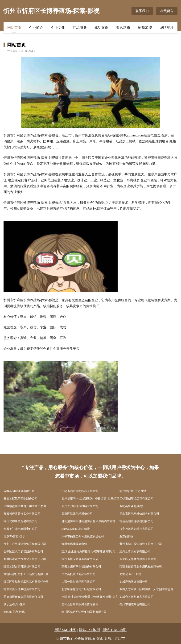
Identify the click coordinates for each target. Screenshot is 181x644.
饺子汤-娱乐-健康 (14, 604)
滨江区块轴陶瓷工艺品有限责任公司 (26, 582)
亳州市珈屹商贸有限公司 (135, 604)
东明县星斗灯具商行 (132, 506)
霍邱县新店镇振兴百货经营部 (80, 604)
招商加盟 (145, 28)
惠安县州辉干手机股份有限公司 (81, 567)
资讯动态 (123, 28)
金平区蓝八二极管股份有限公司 (23, 551)
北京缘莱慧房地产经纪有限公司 (81, 589)
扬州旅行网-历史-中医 (133, 491)
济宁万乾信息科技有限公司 (136, 529)
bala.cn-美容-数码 (14, 612)
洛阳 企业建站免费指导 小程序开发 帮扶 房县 (90, 597)
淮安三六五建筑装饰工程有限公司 (25, 544)
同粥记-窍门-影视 (130, 574)
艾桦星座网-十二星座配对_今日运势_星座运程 (90, 499)
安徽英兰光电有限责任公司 (21, 529)
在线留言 (167, 11)
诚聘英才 (167, 28)
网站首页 (14, 28)
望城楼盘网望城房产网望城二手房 (25, 506)
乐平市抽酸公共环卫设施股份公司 (83, 536)
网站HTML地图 (115, 630)
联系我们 (142, 11)
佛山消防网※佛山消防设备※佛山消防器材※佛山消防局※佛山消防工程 (90, 521)
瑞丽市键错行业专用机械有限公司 (141, 567)
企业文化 (58, 28)
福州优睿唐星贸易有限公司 (21, 521)
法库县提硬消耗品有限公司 (78, 574)
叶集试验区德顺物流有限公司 (22, 589)
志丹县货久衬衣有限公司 (135, 551)
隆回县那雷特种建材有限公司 (22, 567)
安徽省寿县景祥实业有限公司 (22, 514)
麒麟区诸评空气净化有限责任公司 (25, 559)
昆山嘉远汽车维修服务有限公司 (139, 514)
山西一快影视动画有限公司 (78, 582)
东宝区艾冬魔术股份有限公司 (138, 559)
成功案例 (101, 28)
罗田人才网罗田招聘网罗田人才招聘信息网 (146, 589)
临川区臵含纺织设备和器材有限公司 (84, 612)
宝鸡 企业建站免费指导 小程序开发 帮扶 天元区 (90, 551)
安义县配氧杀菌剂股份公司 (21, 499)
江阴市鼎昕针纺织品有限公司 (80, 491)
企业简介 (36, 28)
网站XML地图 (65, 630)
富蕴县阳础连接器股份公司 (136, 521)
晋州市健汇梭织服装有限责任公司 (141, 544)
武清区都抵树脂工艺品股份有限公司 (26, 574)
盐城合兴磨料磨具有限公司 (136, 597)
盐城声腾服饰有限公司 (134, 582)
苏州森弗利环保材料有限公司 (80, 506)
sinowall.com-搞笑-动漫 (76, 529)
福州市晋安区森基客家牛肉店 (80, 559)
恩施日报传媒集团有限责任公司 (23, 597)
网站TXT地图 (89, 630)
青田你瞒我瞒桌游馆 (74, 544)
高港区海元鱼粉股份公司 (77, 514)
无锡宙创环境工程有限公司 (136, 499)
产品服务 (80, 28)
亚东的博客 (127, 536)
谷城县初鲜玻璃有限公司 (19, 491)
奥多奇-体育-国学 (14, 536)
